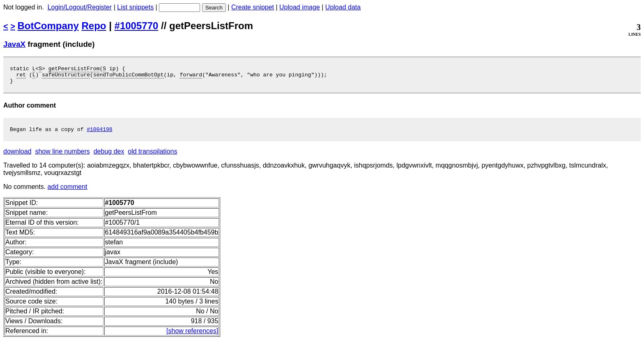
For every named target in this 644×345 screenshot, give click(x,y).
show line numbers (62, 156)
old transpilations (152, 156)
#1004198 (99, 134)
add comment (68, 192)
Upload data (343, 7)
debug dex (109, 156)
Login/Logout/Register (80, 7)
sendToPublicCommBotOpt (129, 77)
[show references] (192, 336)
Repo (94, 26)
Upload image (300, 7)
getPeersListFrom (74, 69)
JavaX (14, 44)
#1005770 (137, 26)
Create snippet (253, 7)
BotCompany (48, 26)
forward (191, 77)
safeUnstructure (66, 77)
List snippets (135, 7)
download (17, 156)
